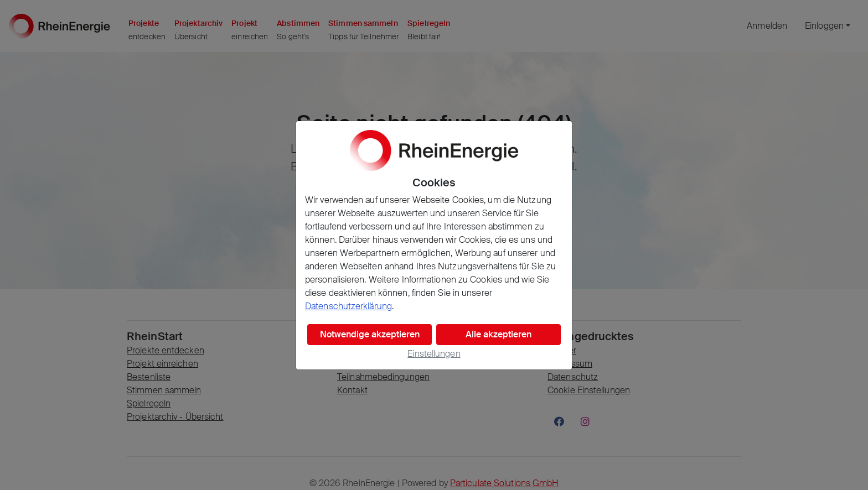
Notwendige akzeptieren (370, 334)
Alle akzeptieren (498, 334)
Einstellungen (434, 354)
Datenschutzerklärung (348, 306)
